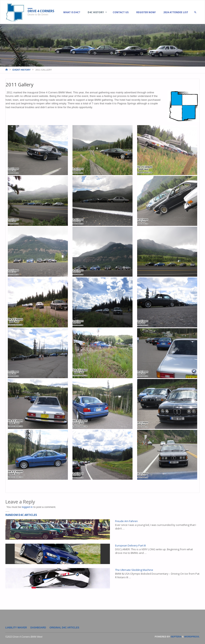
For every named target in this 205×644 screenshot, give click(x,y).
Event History (22, 70)
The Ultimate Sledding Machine (134, 570)
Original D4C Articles (64, 628)
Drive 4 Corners (41, 11)
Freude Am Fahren (126, 521)
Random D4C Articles (21, 515)
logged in (27, 507)
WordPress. (192, 637)
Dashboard (38, 628)
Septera (176, 637)
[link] (196, 12)
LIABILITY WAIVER (16, 628)
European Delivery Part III (130, 545)
